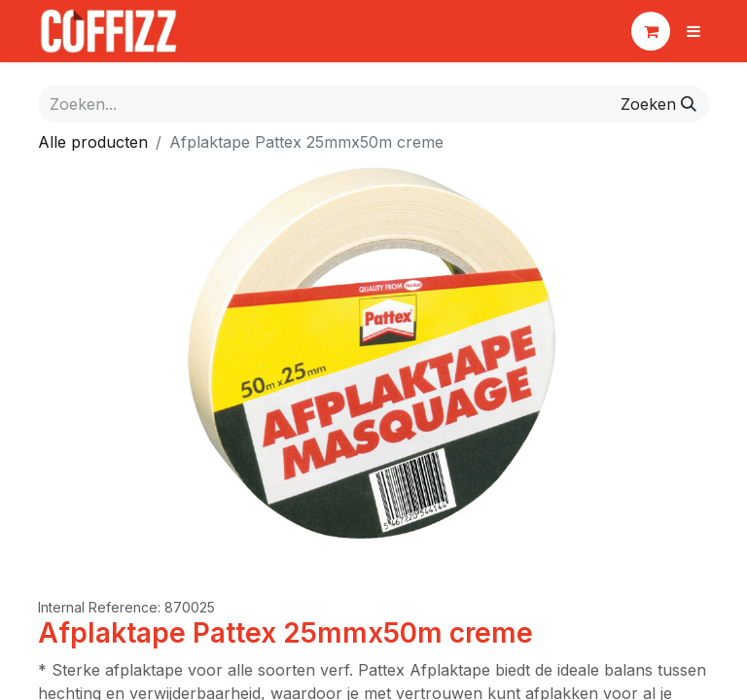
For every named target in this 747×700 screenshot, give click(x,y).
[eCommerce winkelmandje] (651, 31)
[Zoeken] (658, 104)
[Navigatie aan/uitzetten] (694, 31)
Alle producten (93, 142)
